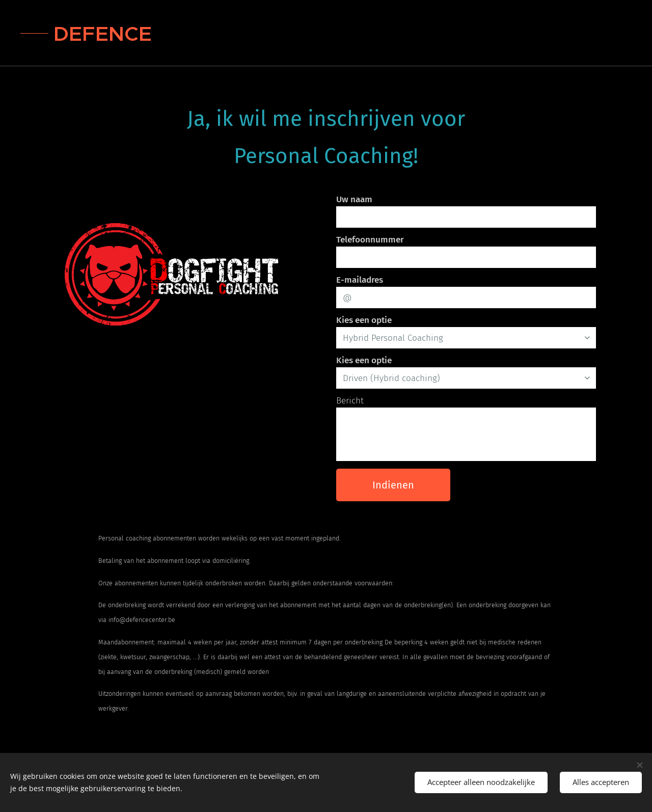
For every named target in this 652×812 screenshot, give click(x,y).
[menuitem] (564, 33)
